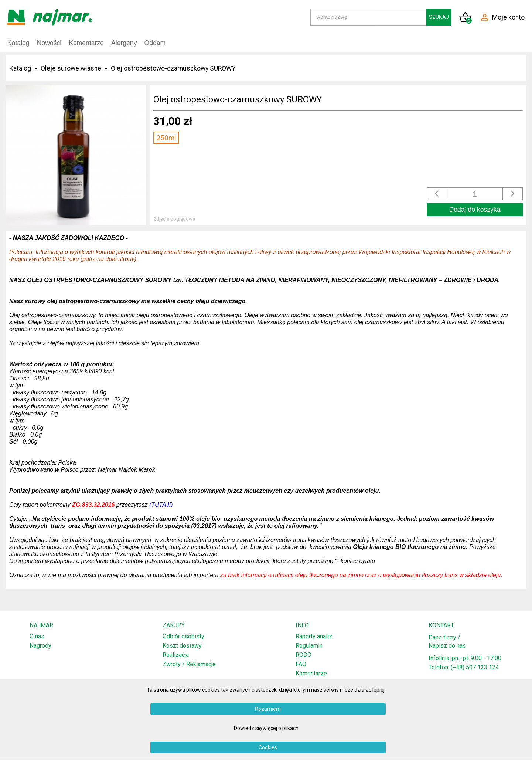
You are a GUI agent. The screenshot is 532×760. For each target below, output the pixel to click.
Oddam (155, 43)
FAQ (301, 664)
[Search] (368, 17)
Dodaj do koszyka (475, 210)
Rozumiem (268, 709)
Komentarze (86, 43)
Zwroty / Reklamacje (189, 664)
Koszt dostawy (182, 646)
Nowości (49, 43)
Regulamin (309, 646)
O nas (37, 636)
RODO (303, 655)
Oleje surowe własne (71, 68)
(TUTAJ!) (161, 505)
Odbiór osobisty (183, 636)
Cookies (268, 747)
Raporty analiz (314, 636)
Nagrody (40, 646)
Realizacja (176, 655)
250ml (166, 138)
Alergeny (124, 43)
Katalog (18, 43)
